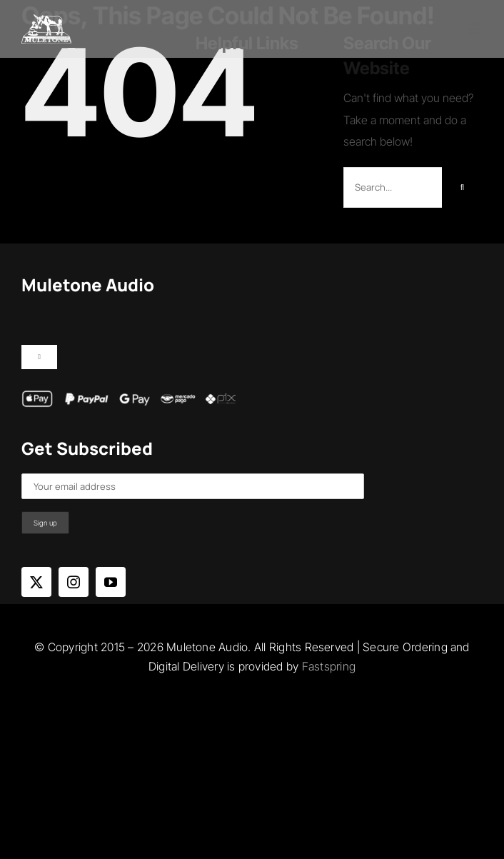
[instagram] (74, 582)
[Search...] (393, 187)
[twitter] (36, 582)
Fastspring (329, 666)
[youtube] (111, 582)
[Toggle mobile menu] (475, 29)
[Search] (462, 187)
